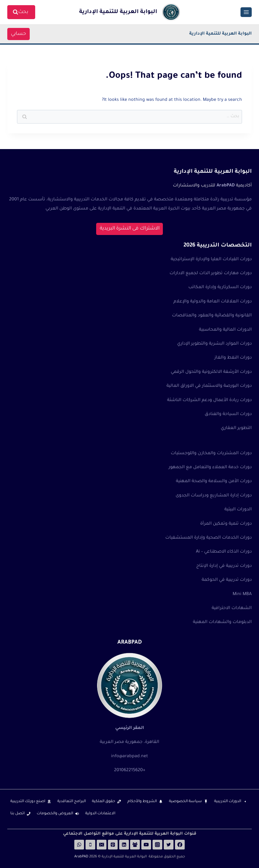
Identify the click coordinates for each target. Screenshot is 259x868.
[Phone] (90, 845)
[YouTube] (146, 845)
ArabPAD (81, 857)
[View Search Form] (21, 12)
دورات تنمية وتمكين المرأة (226, 524)
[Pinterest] (113, 845)
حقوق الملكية (104, 802)
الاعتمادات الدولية (100, 814)
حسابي (20, 34)
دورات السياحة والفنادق (228, 414)
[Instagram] (157, 845)
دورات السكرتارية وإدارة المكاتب (220, 288)
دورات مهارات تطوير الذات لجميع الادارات (211, 274)
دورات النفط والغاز (233, 358)
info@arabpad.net (129, 757)
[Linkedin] (124, 845)
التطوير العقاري (236, 428)
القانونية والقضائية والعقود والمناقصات (212, 316)
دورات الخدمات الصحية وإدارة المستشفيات (209, 538)
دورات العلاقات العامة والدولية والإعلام (213, 302)
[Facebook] (180, 845)
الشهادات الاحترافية (232, 608)
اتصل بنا (17, 814)
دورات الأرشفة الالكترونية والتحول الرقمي (211, 372)
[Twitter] (169, 845)
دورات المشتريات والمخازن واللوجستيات (211, 454)
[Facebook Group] (135, 845)
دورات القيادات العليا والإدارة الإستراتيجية (211, 260)
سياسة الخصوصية (185, 802)
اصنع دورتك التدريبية (28, 802)
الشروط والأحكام (142, 802)
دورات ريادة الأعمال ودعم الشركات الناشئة (209, 400)
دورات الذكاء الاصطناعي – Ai (224, 552)
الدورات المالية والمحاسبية (225, 330)
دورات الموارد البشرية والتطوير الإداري (214, 344)
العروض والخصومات (55, 814)
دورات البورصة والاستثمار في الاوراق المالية (209, 386)
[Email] (102, 845)
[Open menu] (246, 12)
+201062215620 (130, 771)
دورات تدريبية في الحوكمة (227, 580)
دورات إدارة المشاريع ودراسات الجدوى (214, 496)
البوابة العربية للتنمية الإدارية (220, 34)
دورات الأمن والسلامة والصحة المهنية (214, 482)
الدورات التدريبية (228, 802)
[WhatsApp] (79, 845)
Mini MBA (242, 594)
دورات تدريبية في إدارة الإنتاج (224, 566)
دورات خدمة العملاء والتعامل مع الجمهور (210, 468)
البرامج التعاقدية (72, 802)
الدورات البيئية (238, 510)
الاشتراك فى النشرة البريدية (130, 228)
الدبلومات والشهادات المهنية (222, 622)
